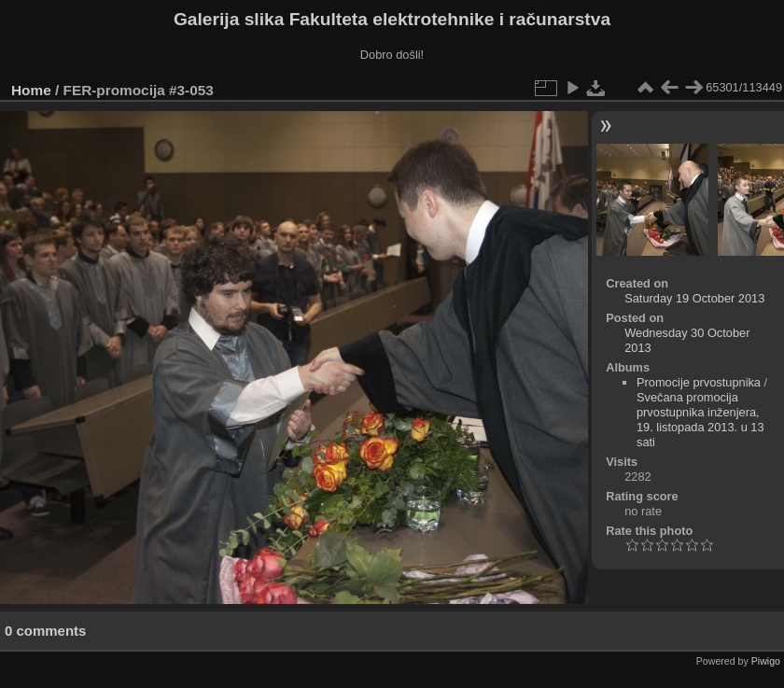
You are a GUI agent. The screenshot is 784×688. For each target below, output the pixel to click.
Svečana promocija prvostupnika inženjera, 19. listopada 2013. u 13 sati (700, 420)
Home (31, 90)
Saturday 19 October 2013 (694, 298)
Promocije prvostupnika (699, 382)
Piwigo (766, 661)
